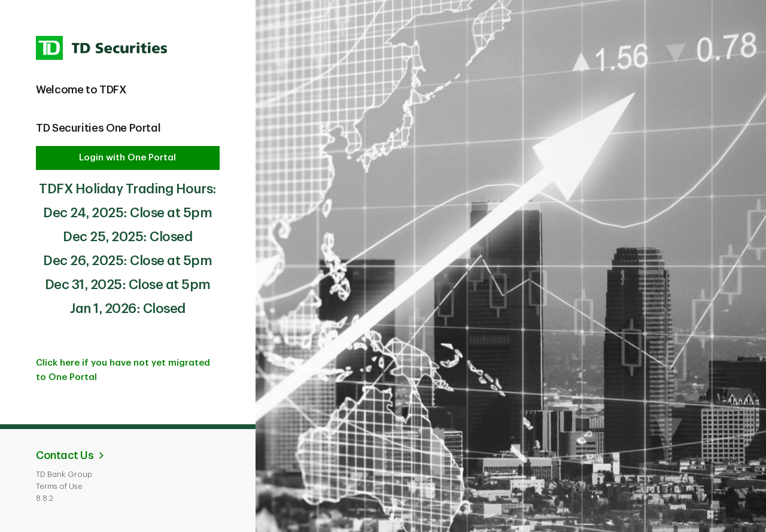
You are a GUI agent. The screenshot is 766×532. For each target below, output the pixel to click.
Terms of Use (59, 486)
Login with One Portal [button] (127, 158)
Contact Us (65, 455)
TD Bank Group (64, 474)
